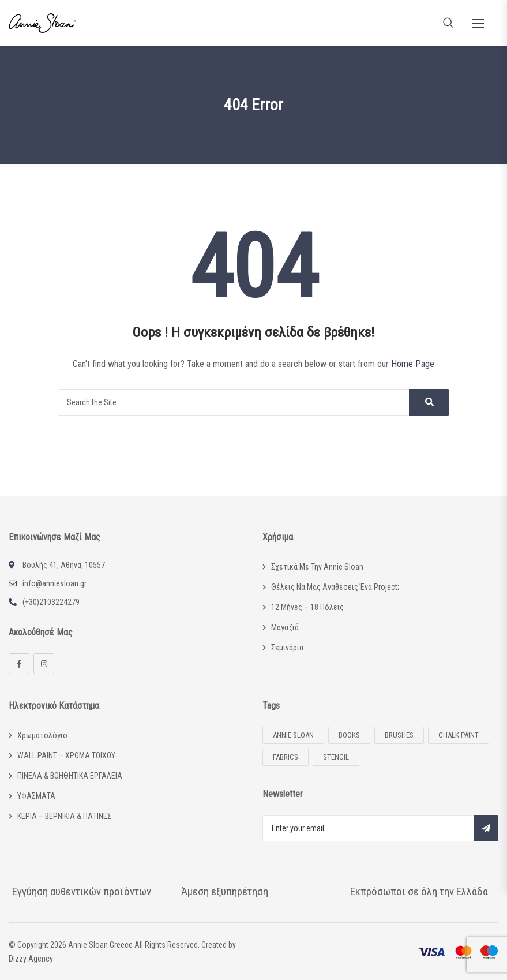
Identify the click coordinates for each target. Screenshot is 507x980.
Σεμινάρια (287, 648)
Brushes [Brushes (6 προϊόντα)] (399, 735)
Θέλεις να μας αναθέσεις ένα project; (335, 587)
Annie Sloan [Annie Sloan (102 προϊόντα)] (293, 735)
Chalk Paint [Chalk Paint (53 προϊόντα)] (459, 735)
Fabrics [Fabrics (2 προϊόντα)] (286, 757)
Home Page (413, 364)
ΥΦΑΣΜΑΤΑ (36, 796)
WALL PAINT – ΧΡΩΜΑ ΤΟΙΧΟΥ (66, 755)
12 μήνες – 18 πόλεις (307, 607)
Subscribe (486, 828)
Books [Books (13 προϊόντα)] (349, 735)
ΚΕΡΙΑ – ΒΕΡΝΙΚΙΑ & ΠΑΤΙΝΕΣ (64, 816)
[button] (478, 23)
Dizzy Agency (31, 959)
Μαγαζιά (285, 627)
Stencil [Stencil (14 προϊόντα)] (336, 757)
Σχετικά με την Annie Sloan (317, 567)
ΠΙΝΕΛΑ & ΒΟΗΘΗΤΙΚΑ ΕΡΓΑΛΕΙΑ (70, 776)
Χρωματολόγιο (42, 735)
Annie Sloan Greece (100, 945)
